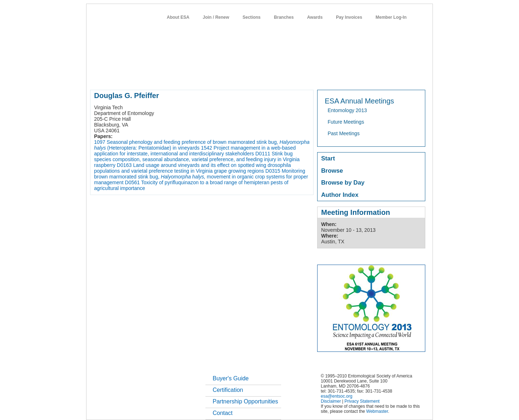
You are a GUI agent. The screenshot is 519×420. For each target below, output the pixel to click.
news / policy (276, 77)
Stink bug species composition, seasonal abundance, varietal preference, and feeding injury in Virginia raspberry (197, 159)
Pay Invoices (349, 17)
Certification (228, 390)
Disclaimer (331, 401)
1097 (100, 142)
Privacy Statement (362, 401)
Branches (284, 17)
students (306, 77)
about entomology (129, 77)
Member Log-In (391, 17)
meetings (211, 77)
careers (331, 77)
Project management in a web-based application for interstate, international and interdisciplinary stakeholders (195, 151)
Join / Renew (216, 17)
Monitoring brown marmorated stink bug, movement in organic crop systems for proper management (201, 177)
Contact (223, 413)
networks (356, 77)
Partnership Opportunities (245, 401)
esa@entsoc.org (337, 396)
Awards (315, 17)
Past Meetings (344, 133)
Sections (252, 17)
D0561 (132, 182)
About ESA (178, 17)
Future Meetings (346, 122)
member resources (175, 77)
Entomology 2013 (347, 110)
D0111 (263, 154)
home (96, 77)
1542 (207, 148)
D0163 (124, 165)
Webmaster (377, 411)
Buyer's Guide (231, 378)
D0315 (273, 171)
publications (242, 77)
